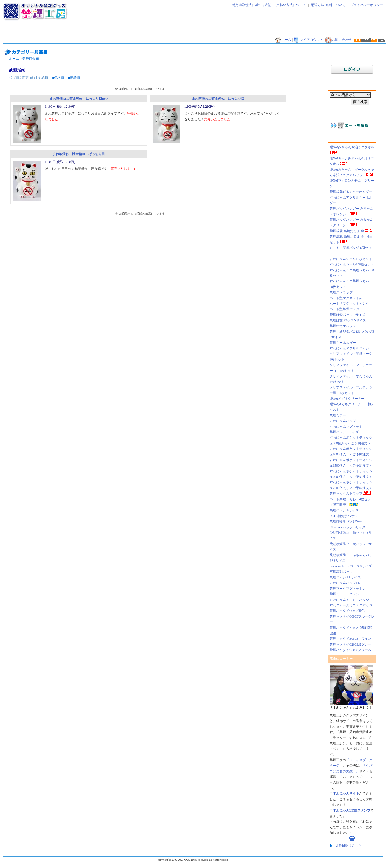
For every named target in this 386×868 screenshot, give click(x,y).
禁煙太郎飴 (39, 32)
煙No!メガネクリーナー (347, 399)
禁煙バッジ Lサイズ (344, 510)
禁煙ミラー (338, 415)
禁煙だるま (298, 32)
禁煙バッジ (91, 32)
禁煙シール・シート (214, 32)
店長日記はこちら (348, 846)
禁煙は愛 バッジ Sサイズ (348, 320)
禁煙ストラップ (341, 292)
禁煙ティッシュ (65, 32)
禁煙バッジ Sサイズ (344, 432)
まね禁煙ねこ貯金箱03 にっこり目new (79, 99)
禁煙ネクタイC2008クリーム (350, 650)
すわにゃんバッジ (343, 421)
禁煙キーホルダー (343, 343)
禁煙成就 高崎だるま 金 (351, 231)
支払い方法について (291, 5)
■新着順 (74, 78)
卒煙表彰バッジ (341, 572)
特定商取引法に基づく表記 (252, 5)
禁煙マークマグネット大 (348, 589)
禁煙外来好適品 (202, 40)
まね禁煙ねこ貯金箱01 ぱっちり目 (79, 154)
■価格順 (58, 78)
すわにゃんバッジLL (345, 583)
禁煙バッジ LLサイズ (345, 577)
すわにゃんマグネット (346, 427)
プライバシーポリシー (367, 5)
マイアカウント (308, 40)
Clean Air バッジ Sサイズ (348, 527)
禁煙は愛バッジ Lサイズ (347, 315)
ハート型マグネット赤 (346, 298)
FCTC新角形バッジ (344, 516)
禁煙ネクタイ (15, 32)
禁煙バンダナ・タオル (328, 32)
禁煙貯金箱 (36, 40)
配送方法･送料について (328, 5)
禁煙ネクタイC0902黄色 (349, 611)
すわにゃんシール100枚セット (352, 264)
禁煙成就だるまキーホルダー (351, 192)
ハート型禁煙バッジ (344, 309)
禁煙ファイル (245, 32)
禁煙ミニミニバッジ (344, 594)
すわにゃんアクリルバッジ (349, 348)
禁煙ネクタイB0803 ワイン (350, 639)
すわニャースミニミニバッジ (351, 605)
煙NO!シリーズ (231, 40)
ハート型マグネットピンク (349, 304)
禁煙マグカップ (86, 40)
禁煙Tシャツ (59, 40)
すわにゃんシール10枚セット (351, 259)
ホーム (283, 40)
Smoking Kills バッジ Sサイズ (351, 566)
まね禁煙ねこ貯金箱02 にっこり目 (218, 99)
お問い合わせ (338, 40)
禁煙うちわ (13, 40)
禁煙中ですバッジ (343, 326)
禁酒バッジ (154, 40)
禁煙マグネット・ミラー (123, 32)
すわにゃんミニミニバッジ (349, 600)
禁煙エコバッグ (272, 32)
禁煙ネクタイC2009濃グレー (350, 644)
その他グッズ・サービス (122, 40)
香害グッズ (176, 40)
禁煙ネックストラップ (350, 493)
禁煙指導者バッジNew (346, 521)
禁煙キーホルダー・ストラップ (170, 32)
